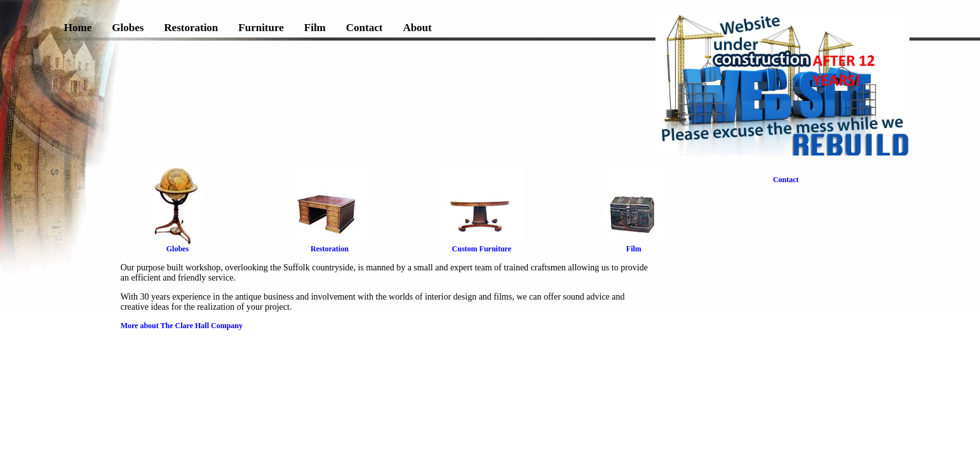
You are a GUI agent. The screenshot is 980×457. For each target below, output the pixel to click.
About (417, 28)
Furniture (261, 28)
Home (78, 28)
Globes (128, 28)
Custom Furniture (481, 245)
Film (315, 28)
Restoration (191, 28)
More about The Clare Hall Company (182, 326)
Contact (365, 28)
